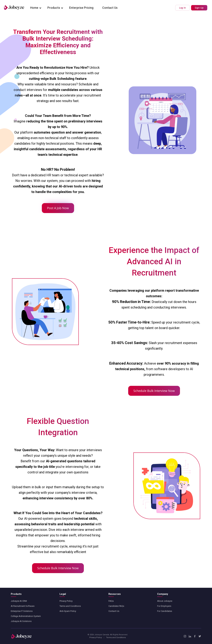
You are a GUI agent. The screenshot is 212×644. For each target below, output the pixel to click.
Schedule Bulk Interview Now (154, 391)
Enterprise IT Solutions (22, 611)
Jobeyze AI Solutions (21, 621)
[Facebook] (195, 636)
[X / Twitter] (200, 636)
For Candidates (165, 611)
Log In (182, 8)
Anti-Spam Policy (68, 611)
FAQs (111, 601)
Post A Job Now (58, 208)
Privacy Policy (66, 601)
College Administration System (26, 616)
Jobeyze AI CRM (19, 601)
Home (34, 8)
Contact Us (110, 8)
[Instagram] (185, 636)
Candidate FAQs (116, 606)
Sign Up (199, 8)
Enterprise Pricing (81, 8)
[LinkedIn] (190, 636)
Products (54, 8)
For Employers (164, 606)
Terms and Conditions (70, 606)
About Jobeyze (165, 601)
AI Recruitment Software (23, 606)
